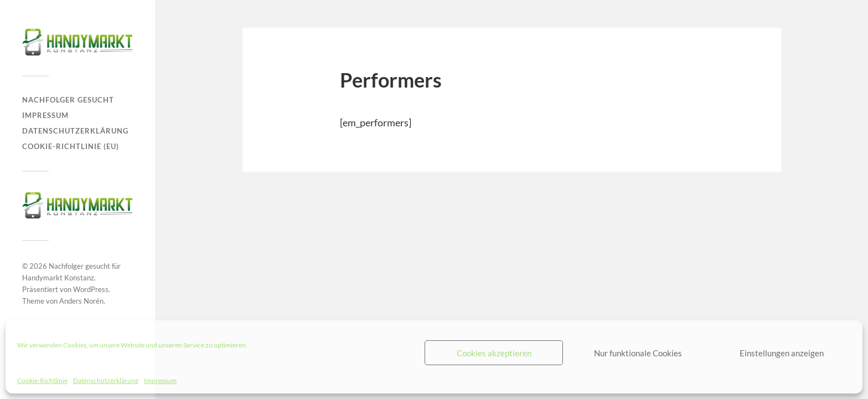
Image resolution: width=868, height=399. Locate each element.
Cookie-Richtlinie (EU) (71, 146)
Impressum (160, 380)
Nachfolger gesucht (68, 100)
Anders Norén (81, 301)
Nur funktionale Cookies (638, 353)
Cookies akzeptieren (494, 353)
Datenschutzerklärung (106, 380)
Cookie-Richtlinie (42, 380)
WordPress (91, 289)
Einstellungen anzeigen (782, 353)
